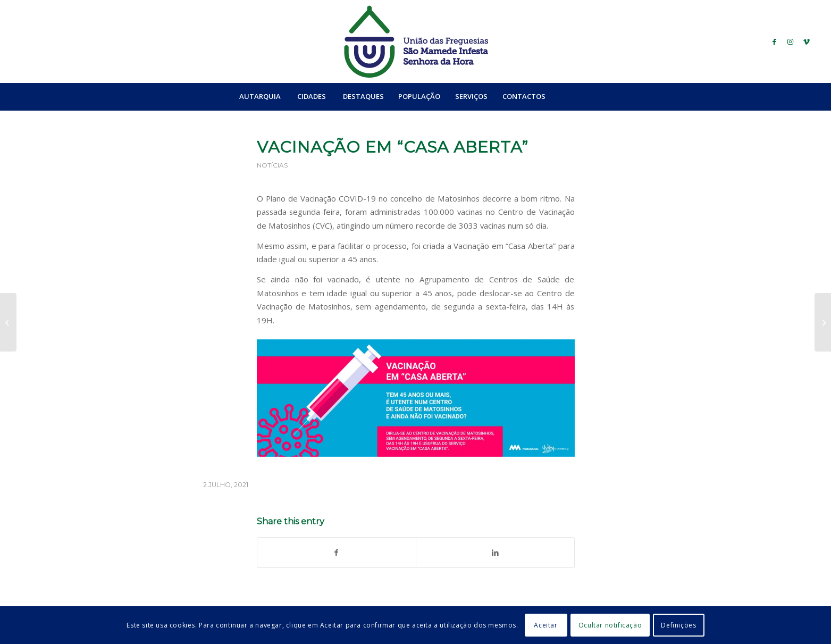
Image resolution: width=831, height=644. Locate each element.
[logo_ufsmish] (416, 41)
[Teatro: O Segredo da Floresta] (823, 322)
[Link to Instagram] (791, 41)
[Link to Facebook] (775, 41)
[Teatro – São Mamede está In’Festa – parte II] (8, 322)
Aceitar (545, 625)
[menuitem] (260, 96)
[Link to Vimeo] (807, 41)
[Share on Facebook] (337, 553)
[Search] (576, 96)
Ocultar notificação (610, 625)
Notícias (272, 165)
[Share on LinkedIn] (495, 553)
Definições (678, 625)
